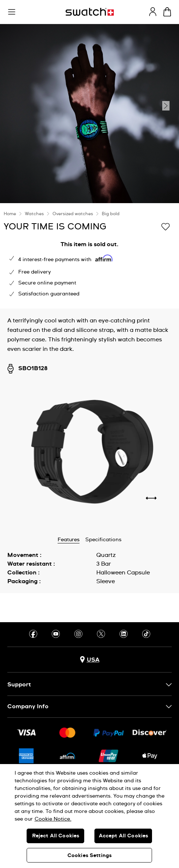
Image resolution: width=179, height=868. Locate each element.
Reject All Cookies (56, 836)
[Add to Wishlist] (166, 226)
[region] (89, 816)
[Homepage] (90, 12)
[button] (12, 12)
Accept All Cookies (124, 836)
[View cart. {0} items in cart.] (167, 12)
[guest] (153, 12)
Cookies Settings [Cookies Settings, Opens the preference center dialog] (89, 856)
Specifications (103, 540)
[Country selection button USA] (90, 660)
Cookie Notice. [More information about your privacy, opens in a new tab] (53, 819)
